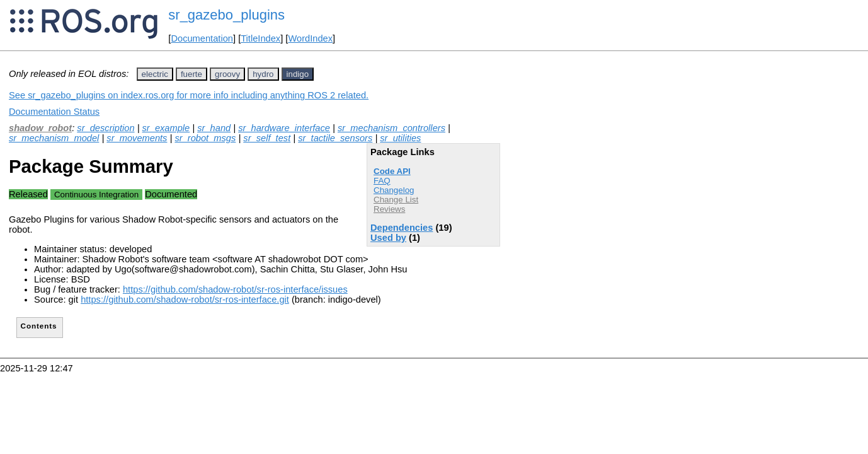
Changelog (394, 190)
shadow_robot (40, 128)
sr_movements (137, 138)
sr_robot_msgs (205, 138)
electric (155, 74)
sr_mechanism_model (54, 138)
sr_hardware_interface (284, 128)
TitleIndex (260, 38)
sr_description (106, 128)
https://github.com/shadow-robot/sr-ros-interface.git (185, 300)
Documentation (202, 38)
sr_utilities (400, 138)
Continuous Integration (96, 195)
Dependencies (402, 228)
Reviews (389, 209)
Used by (388, 238)
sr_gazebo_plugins (226, 15)
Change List (396, 200)
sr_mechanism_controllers (391, 128)
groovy (227, 74)
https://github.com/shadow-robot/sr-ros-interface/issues (235, 289)
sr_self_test (267, 138)
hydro (263, 74)
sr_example (166, 128)
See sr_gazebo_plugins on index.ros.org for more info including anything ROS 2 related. (189, 95)
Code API (392, 171)
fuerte (191, 74)
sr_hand (214, 128)
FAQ (382, 181)
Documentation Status (54, 112)
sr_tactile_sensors (335, 138)
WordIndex (310, 38)
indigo (298, 74)
